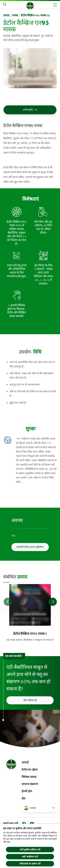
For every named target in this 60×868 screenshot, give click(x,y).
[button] (40, 808)
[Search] (5, 5)
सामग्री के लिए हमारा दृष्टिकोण (30, 547)
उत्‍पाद (6, 15)
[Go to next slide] (53, 602)
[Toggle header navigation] (55, 5)
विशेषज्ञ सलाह (29, 777)
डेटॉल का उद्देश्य (30, 770)
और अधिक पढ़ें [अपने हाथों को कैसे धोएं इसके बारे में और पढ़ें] (30, 700)
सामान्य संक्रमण (30, 784)
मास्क (15, 15)
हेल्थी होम (27, 791)
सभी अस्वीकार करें (30, 857)
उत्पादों (25, 762)
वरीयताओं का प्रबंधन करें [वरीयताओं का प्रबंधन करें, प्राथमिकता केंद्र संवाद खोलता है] (30, 864)
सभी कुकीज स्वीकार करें (30, 850)
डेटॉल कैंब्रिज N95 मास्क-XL (36, 15)
